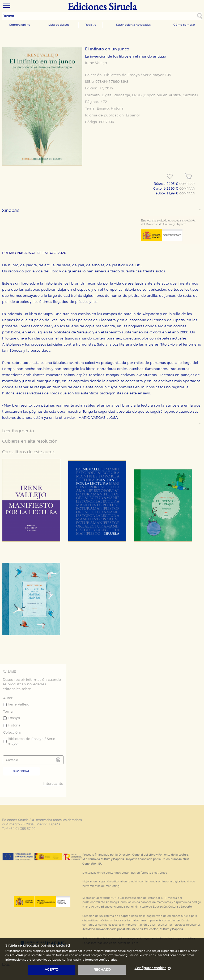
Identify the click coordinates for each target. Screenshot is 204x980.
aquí (166, 955)
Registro (91, 25)
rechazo (102, 970)
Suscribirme (21, 771)
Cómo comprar (184, 25)
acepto (52, 970)
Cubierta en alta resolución (30, 441)
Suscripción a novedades (133, 25)
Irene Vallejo (96, 63)
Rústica (175, 95)
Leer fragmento (18, 431)
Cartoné (190, 95)
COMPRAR (187, 184)
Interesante (53, 784)
